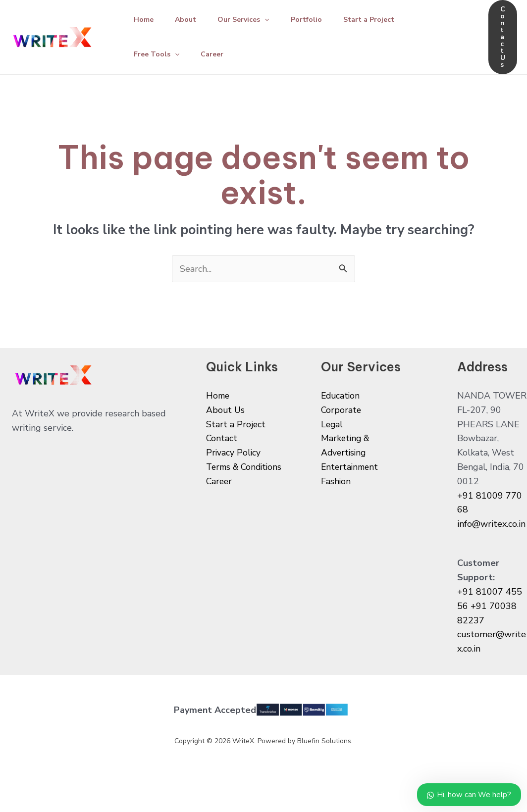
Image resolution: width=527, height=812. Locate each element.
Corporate (342, 410)
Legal (332, 424)
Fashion (336, 481)
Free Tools (158, 54)
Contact (222, 438)
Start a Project (379, 20)
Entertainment (351, 467)
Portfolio (314, 20)
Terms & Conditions (246, 467)
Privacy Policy (234, 453)
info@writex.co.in (491, 524)
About (189, 20)
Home (145, 20)
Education (341, 396)
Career (215, 54)
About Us (226, 410)
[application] (270, 20)
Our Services (249, 20)
